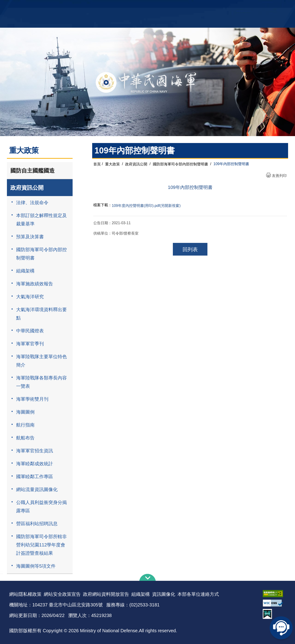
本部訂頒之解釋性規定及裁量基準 (41, 220)
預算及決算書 (30, 237)
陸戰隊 (260, 6)
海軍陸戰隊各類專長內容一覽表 (41, 382)
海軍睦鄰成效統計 (35, 464)
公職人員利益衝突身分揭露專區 (41, 507)
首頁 (97, 164)
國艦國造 (245, 6)
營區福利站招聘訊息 (37, 524)
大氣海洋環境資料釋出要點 (41, 314)
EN (157, 6)
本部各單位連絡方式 (198, 594)
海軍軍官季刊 (30, 344)
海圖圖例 (25, 412)
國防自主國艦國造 (32, 171)
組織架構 (25, 271)
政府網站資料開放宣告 (106, 594)
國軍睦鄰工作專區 (35, 477)
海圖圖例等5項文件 (36, 566)
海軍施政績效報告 (35, 284)
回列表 (190, 249)
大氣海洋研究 (30, 297)
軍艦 (233, 6)
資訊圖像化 (164, 594)
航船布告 (25, 438)
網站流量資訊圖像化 (37, 489)
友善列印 (279, 176)
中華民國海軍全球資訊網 (80, 6)
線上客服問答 (281, 628)
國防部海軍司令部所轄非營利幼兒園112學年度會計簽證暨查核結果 (41, 545)
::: (1, 572)
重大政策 (112, 164)
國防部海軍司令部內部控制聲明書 (41, 254)
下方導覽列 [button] (147, 577)
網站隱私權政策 (25, 594)
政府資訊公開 (27, 188)
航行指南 (25, 425)
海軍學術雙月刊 (32, 399)
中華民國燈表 (30, 331)
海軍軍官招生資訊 (35, 451)
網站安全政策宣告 (62, 594)
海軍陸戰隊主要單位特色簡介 (41, 361)
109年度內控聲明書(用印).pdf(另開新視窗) (146, 206)
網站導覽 (146, 6)
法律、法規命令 (32, 203)
